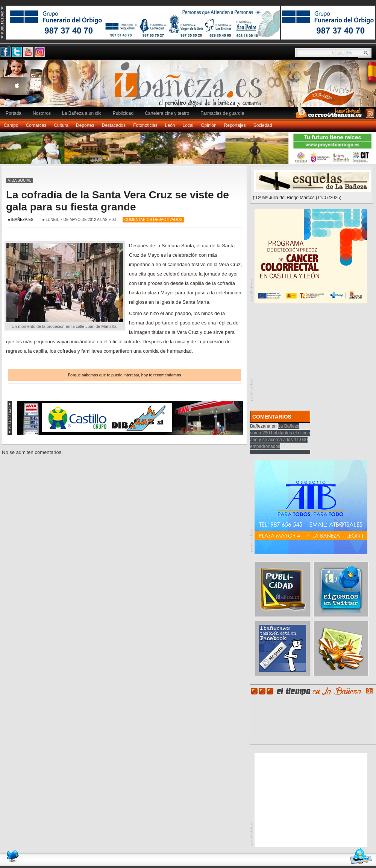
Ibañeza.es (190, 87)
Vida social (20, 180)
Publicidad (123, 113)
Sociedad (263, 125)
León (170, 125)
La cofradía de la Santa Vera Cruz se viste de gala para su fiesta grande (117, 201)
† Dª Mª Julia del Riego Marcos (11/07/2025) (297, 198)
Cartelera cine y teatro (167, 113)
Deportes (85, 125)
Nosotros (42, 113)
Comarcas (36, 125)
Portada (14, 113)
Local (188, 125)
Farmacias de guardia (222, 113)
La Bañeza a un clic (82, 113)
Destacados (114, 125)
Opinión (208, 125)
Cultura (61, 125)
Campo (11, 125)
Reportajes (235, 125)
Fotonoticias (145, 125)
